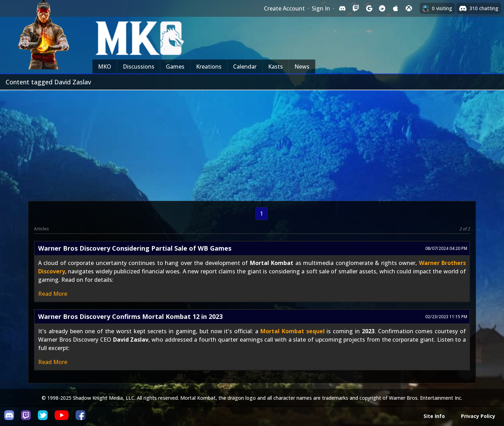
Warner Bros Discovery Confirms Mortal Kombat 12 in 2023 (130, 316)
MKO (105, 67)
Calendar (245, 67)
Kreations (209, 67)
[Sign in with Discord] (342, 8)
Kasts (275, 67)
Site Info (434, 416)
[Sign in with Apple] (395, 8)
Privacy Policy (478, 416)
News (302, 67)
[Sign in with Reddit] (382, 8)
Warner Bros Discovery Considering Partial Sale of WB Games (135, 248)
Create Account (284, 8)
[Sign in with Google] (369, 8)
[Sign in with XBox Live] (409, 8)
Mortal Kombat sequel (293, 331)
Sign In (321, 8)
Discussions (139, 67)
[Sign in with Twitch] (356, 8)
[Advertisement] (252, 143)
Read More (53, 294)
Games (175, 67)
